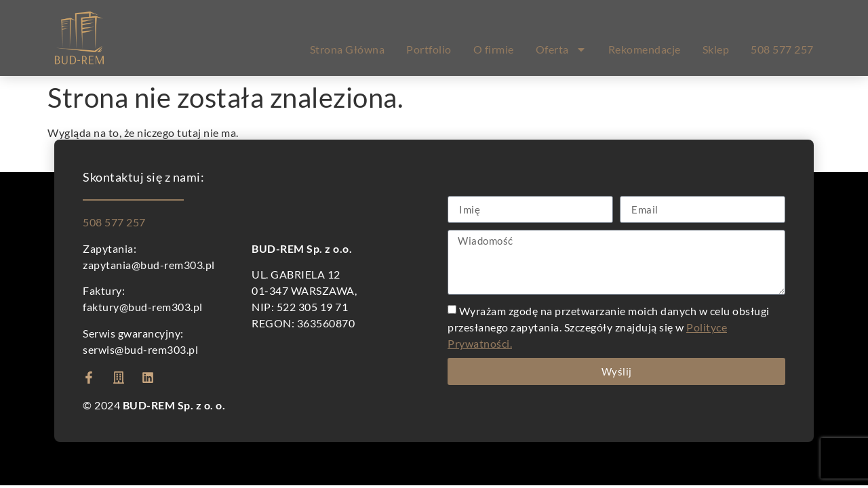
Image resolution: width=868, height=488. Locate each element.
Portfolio (429, 49)
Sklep (716, 49)
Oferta (561, 49)
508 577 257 (782, 49)
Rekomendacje (645, 49)
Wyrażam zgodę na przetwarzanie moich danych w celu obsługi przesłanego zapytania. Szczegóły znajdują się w (609, 327)
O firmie (494, 49)
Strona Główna (348, 49)
